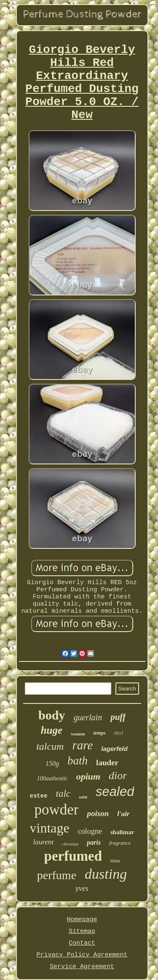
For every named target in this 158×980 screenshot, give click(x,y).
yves (82, 888)
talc (63, 794)
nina (115, 860)
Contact (82, 943)
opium (88, 776)
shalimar (122, 832)
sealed (115, 792)
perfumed (73, 856)
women (78, 734)
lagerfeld (114, 749)
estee (39, 796)
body (52, 715)
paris (94, 842)
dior (118, 776)
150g (52, 763)
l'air (123, 814)
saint (83, 797)
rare (82, 745)
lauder (107, 763)
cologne (90, 831)
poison (98, 813)
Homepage (82, 920)
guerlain (88, 717)
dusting (106, 874)
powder (56, 810)
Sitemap (82, 931)
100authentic (52, 778)
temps (100, 733)
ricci (118, 733)
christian (70, 844)
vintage (50, 828)
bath (78, 761)
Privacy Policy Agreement (82, 955)
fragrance (120, 843)
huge (52, 730)
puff (118, 717)
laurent (43, 842)
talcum (50, 746)
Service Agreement (82, 967)
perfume (57, 875)
